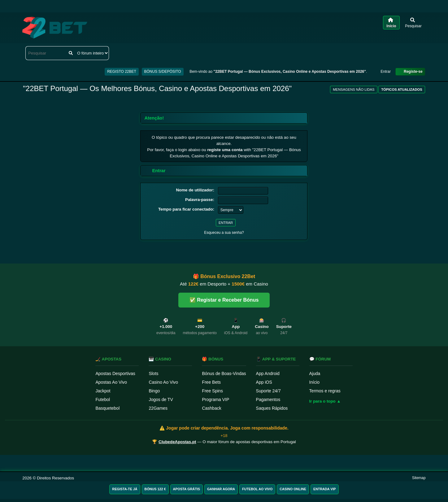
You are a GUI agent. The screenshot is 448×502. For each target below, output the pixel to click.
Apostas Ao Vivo (111, 382)
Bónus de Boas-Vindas (224, 373)
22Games (158, 408)
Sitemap (419, 478)
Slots (153, 373)
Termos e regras (325, 391)
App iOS (264, 382)
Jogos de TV (161, 399)
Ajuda (315, 373)
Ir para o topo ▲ (325, 401)
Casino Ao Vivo (163, 382)
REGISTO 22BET (122, 72)
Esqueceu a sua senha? (224, 233)
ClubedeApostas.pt (177, 442)
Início (314, 382)
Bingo (154, 391)
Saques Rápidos (272, 408)
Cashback (211, 408)
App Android (268, 373)
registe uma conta (225, 150)
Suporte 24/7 (268, 391)
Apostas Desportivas (115, 373)
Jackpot (103, 391)
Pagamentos (268, 399)
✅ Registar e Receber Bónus (224, 300)
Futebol (103, 399)
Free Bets (211, 382)
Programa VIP (215, 399)
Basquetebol (107, 408)
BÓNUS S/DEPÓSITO (163, 72)
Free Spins (212, 391)
